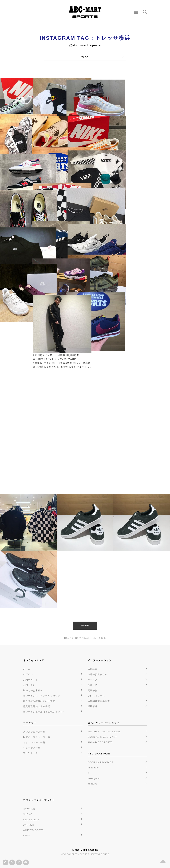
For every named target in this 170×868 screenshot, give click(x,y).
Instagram (94, 778)
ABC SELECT (31, 820)
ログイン (28, 674)
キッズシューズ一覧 (34, 742)
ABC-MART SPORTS (100, 742)
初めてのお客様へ (33, 691)
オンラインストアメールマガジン (42, 696)
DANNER (29, 825)
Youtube (93, 784)
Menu (135, 11)
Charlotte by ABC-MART (102, 737)
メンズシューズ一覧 (34, 732)
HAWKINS (29, 809)
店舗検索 (93, 669)
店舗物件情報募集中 (99, 701)
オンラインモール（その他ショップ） (44, 712)
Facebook (94, 768)
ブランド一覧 (30, 753)
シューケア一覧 (32, 748)
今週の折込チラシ (98, 674)
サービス (93, 680)
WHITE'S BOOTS (33, 830)
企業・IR (93, 685)
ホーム (27, 669)
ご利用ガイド (30, 680)
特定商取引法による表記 (37, 706)
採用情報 (93, 706)
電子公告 (93, 691)
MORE (85, 625)
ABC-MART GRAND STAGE (104, 732)
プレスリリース (96, 696)
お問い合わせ (30, 685)
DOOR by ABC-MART (101, 762)
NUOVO (28, 814)
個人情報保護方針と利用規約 (39, 701)
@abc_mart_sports (85, 45)
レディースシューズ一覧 (37, 737)
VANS (27, 835)
